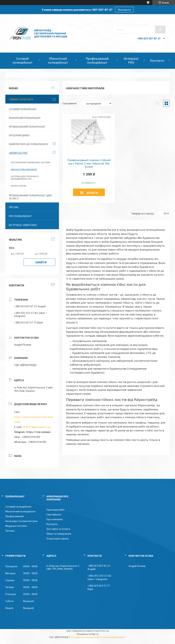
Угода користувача (57, 538)
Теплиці (10, 531)
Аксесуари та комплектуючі (22, 521)
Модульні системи (16, 526)
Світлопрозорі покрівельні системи (30, 162)
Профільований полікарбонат (97, 60)
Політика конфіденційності (112, 637)
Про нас (14, 207)
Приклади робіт (56, 510)
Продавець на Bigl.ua (88, 634)
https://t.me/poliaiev (38, 432)
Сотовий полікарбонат (22, 60)
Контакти (124, 10)
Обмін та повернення (59, 534)
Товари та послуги (21, 99)
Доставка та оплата (58, 529)
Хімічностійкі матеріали (24, 169)
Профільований (14, 516)
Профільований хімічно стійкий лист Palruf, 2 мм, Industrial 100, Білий (89, 163)
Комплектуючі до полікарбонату (29, 144)
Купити (92, 193)
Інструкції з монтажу (23, 225)
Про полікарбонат (20, 216)
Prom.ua (105, 631)
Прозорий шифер (19, 135)
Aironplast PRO (131, 60)
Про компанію (55, 519)
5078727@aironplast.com (37, 427)
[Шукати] (160, 29)
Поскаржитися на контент (84, 637)
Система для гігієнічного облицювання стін (25, 177)
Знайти (41, 262)
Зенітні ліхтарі (18, 186)
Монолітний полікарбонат (58, 60)
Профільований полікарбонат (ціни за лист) (30, 197)
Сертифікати (54, 514)
